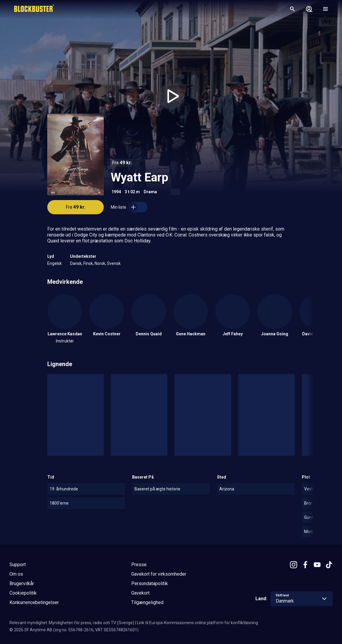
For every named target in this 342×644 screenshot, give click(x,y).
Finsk (88, 263)
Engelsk (55, 263)
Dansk (76, 263)
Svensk (114, 263)
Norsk (100, 263)
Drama (150, 192)
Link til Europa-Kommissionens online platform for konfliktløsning (197, 623)
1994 (116, 192)
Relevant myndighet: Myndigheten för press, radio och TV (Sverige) (72, 623)
